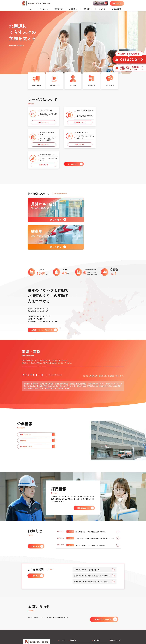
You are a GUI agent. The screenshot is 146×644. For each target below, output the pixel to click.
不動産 (60, 616)
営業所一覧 (58, 9)
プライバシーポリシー (66, 631)
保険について (73, 149)
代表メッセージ (74, 604)
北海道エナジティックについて (79, 601)
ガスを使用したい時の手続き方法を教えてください (94, 537)
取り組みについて (75, 610)
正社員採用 (96, 601)
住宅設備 (61, 607)
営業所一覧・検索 (115, 601)
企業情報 (72, 9)
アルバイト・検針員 (99, 604)
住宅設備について (105, 124)
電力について (41, 149)
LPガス (60, 601)
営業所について (115, 596)
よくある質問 (117, 9)
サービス (43, 9)
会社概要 (72, 607)
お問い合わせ (117, 3)
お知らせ (102, 9)
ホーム (29, 9)
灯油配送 (61, 604)
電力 (60, 610)
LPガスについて (41, 124)
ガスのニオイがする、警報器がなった (94, 526)
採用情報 (87, 9)
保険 (60, 613)
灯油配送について (73, 124)
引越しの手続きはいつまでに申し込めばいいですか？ (94, 531)
